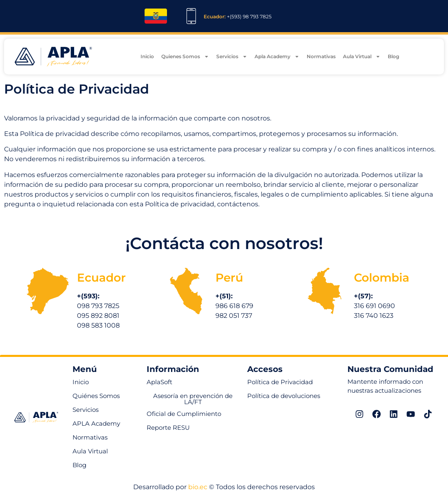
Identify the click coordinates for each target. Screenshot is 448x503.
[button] (168, 429)
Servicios (232, 58)
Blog (393, 58)
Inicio (147, 58)
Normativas (321, 58)
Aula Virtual (362, 58)
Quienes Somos (185, 58)
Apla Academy (277, 58)
